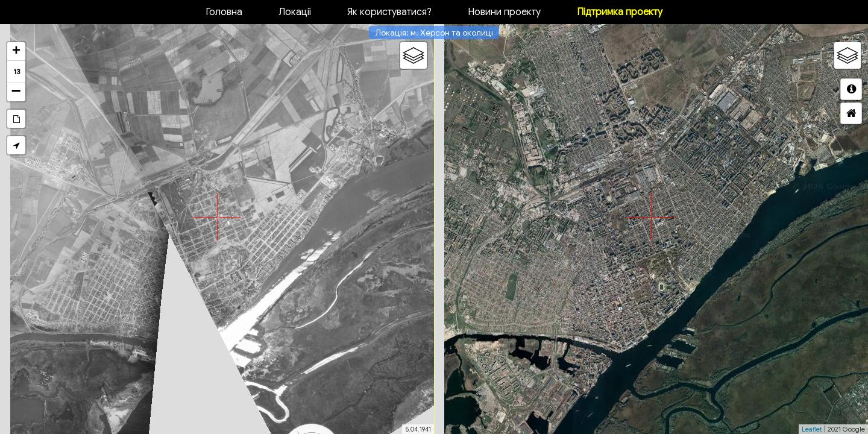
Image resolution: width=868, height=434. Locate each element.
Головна (224, 12)
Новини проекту (504, 12)
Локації (295, 12)
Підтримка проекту (620, 12)
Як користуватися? (389, 12)
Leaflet (812, 429)
